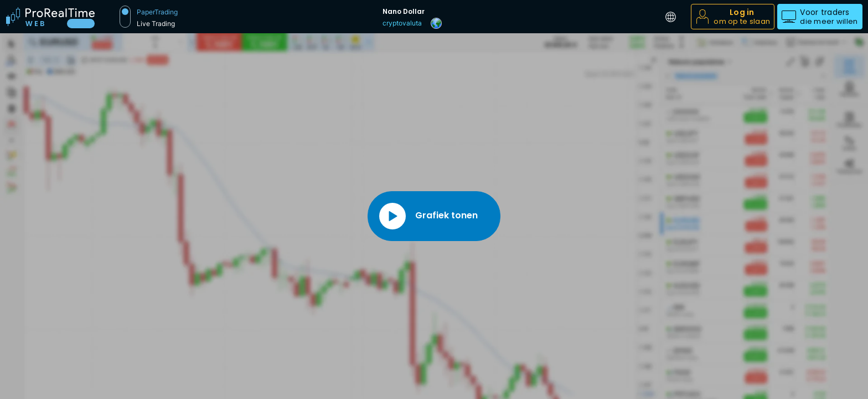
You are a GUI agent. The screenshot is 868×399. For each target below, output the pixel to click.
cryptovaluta (402, 23)
